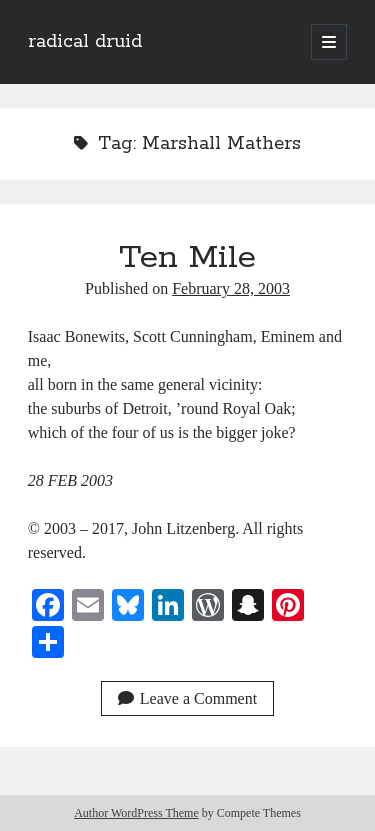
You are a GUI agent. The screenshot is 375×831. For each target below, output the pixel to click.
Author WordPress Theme (136, 813)
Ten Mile (187, 258)
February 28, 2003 (231, 288)
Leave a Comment (187, 698)
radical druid (85, 42)
